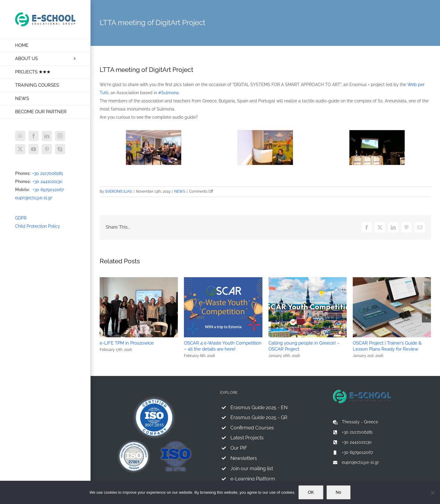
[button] (104, 318)
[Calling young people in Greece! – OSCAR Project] (308, 280)
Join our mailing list (252, 469)
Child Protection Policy (38, 226)
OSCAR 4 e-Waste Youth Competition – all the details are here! (223, 346)
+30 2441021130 (48, 181)
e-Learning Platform (253, 479)
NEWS (180, 191)
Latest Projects (247, 438)
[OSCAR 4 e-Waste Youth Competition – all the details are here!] (223, 280)
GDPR (21, 218)
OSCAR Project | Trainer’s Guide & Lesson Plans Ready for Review (387, 346)
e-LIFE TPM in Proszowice (127, 343)
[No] (432, 493)
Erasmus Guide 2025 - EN (259, 408)
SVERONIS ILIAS (119, 191)
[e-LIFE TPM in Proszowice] (139, 280)
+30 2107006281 (48, 173)
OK (311, 492)
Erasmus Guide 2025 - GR (259, 417)
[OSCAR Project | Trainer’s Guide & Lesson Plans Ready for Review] (392, 280)
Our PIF (239, 448)
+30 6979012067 (48, 190)
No (339, 492)
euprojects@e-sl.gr (34, 198)
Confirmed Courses (252, 428)
